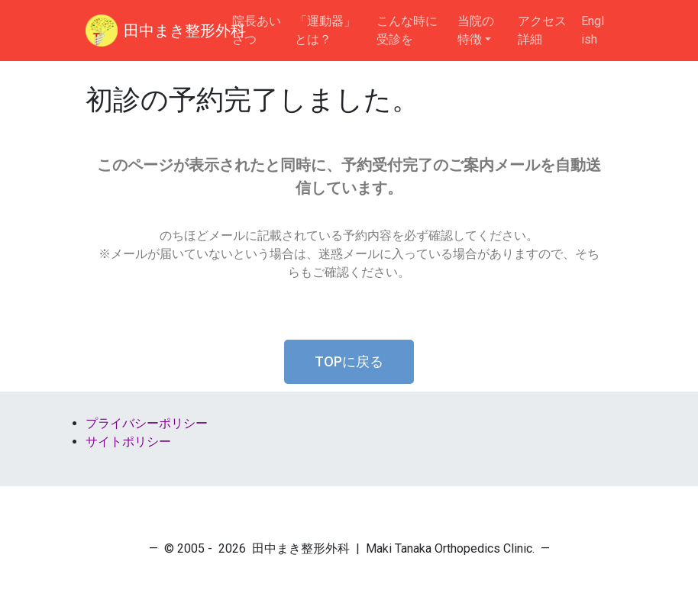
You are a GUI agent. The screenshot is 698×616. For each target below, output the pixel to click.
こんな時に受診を (407, 30)
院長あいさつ (257, 30)
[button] (349, 362)
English (593, 30)
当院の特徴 (476, 30)
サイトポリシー (128, 442)
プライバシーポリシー (147, 423)
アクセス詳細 (542, 30)
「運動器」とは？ (325, 30)
